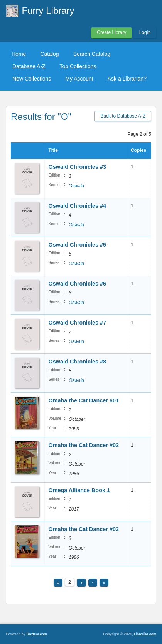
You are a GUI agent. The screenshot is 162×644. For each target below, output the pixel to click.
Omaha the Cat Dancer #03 (84, 529)
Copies (138, 150)
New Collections (32, 79)
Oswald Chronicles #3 (78, 167)
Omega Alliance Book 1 (79, 490)
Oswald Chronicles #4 (78, 206)
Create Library (111, 32)
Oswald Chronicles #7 (78, 323)
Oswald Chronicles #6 (78, 284)
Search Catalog (92, 54)
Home (19, 54)
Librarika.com (145, 634)
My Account (79, 79)
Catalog (49, 54)
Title (53, 150)
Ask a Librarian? (127, 79)
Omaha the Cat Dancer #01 (84, 400)
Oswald (76, 186)
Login (145, 32)
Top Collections (78, 66)
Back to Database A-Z (123, 116)
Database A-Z (29, 66)
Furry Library (48, 11)
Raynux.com (36, 634)
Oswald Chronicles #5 (78, 245)
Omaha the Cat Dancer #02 (84, 445)
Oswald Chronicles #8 (78, 362)
